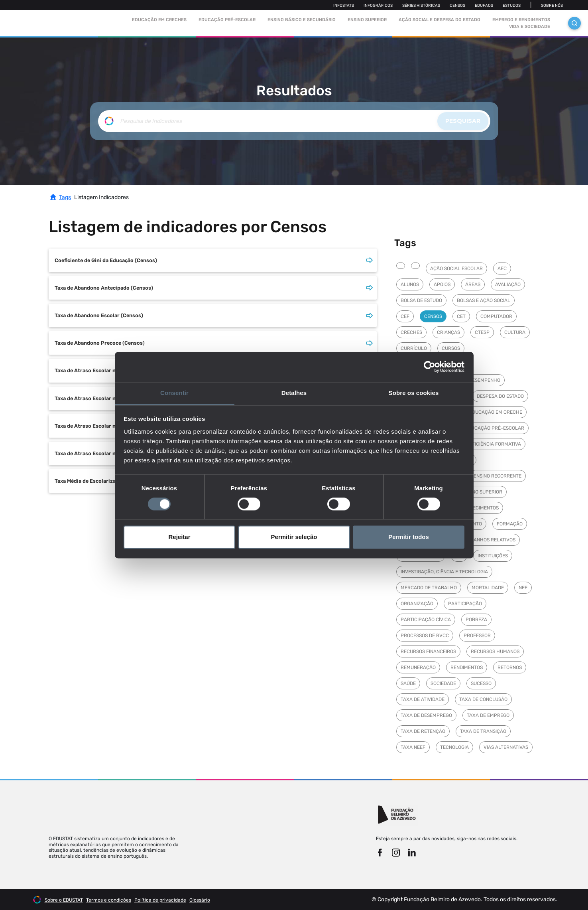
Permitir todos (409, 537)
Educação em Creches (159, 20)
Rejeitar (179, 537)
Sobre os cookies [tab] (414, 393)
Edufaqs (484, 6)
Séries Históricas (421, 6)
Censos (457, 6)
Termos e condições (109, 900)
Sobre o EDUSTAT (64, 900)
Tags (65, 197)
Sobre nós (552, 6)
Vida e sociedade (530, 27)
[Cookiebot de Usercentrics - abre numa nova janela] (430, 367)
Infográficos (378, 6)
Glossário (200, 900)
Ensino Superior (367, 20)
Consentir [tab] (174, 393)
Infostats (344, 6)
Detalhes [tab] (294, 393)
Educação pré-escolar (227, 20)
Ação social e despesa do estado (440, 20)
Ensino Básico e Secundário (302, 20)
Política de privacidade (160, 900)
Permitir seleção (294, 537)
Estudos (512, 6)
